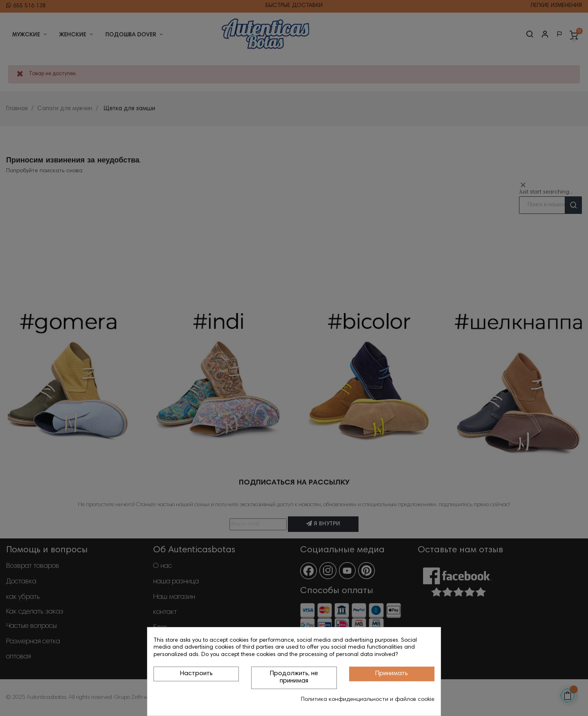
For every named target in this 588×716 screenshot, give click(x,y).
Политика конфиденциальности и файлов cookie (368, 700)
